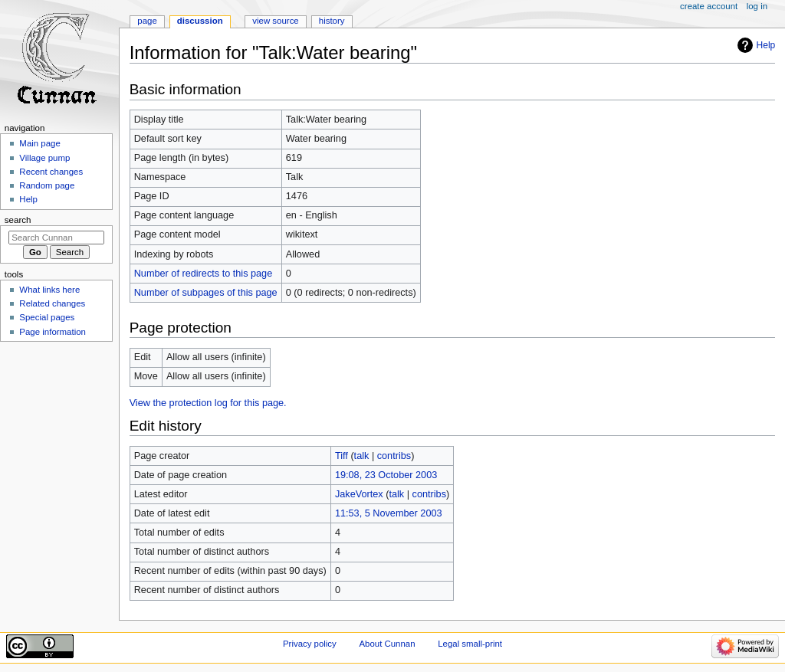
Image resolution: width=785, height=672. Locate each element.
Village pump (44, 158)
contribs (394, 456)
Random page (47, 185)
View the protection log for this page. (208, 403)
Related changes (52, 303)
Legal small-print (470, 644)
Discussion (200, 21)
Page (147, 21)
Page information (53, 332)
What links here (49, 290)
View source (275, 21)
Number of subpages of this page (206, 293)
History (332, 21)
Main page (40, 143)
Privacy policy (310, 644)
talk (362, 456)
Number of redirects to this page (204, 274)
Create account (709, 6)
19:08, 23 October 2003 (386, 475)
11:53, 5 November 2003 (389, 513)
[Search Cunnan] (56, 238)
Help (766, 45)
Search (18, 220)
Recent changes (51, 172)
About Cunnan (387, 644)
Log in (757, 6)
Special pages (47, 317)
